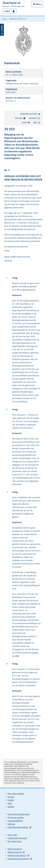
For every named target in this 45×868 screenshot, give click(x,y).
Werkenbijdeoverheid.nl (18, 859)
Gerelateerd (35, 118)
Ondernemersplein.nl (17, 855)
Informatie (20, 118)
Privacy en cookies (16, 817)
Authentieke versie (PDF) (30, 114)
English (11, 800)
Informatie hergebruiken (19, 814)
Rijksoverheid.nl (15, 852)
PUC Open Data (15, 841)
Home (4, 19)
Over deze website (16, 794)
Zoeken (11, 807)
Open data (12, 835)
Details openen (2, 30)
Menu (39, 4)
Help (10, 803)
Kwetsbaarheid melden (18, 827)
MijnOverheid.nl (15, 849)
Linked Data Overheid (17, 838)
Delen (37, 123)
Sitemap (11, 824)
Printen (26, 123)
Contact (11, 797)
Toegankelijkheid (15, 821)
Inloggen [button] (7, 11)
